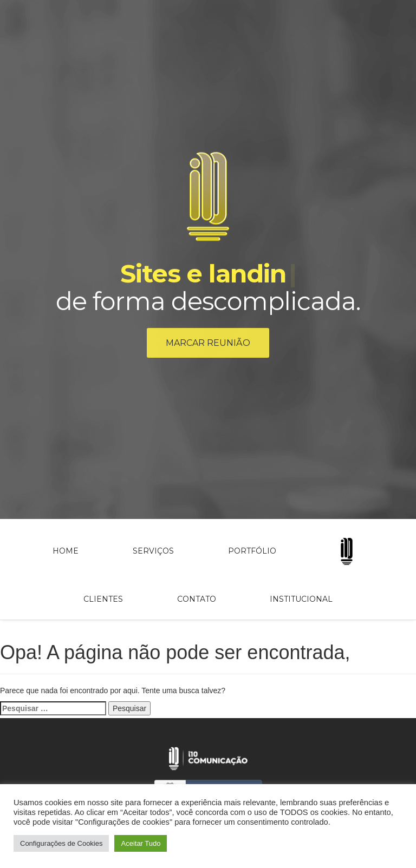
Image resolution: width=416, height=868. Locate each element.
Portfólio (252, 551)
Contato (197, 599)
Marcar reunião (208, 344)
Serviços (153, 551)
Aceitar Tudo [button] (141, 843)
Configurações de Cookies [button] (61, 843)
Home (66, 551)
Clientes (103, 599)
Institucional (301, 599)
